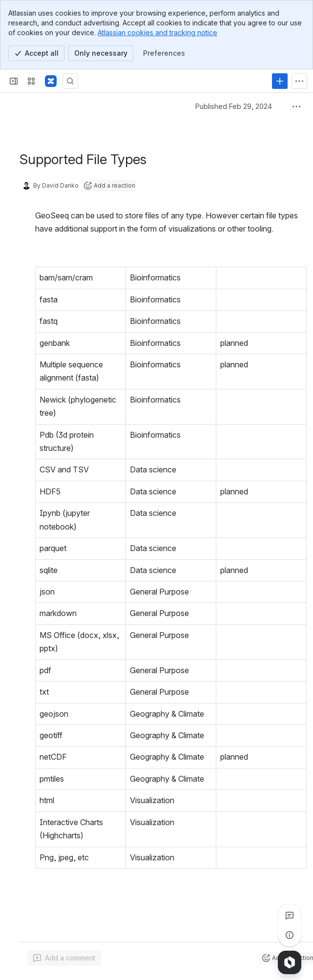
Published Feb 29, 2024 (234, 106)
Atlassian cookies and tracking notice (157, 32)
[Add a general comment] (64, 958)
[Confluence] (51, 81)
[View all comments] (290, 916)
